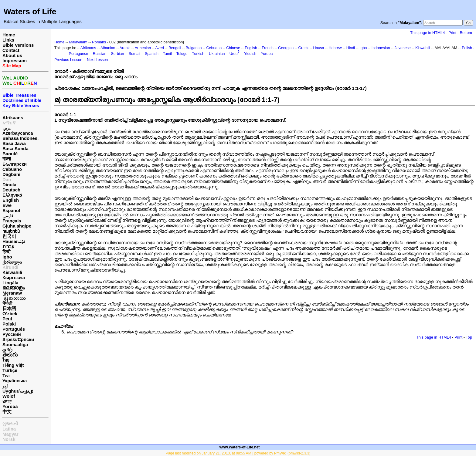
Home (9, 35)
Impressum (15, 61)
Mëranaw (12, 293)
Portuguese (79, 54)
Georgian (286, 48)
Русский (12, 334)
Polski (9, 324)
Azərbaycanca (18, 133)
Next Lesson (97, 60)
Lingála (10, 283)
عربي (7, 128)
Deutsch (11, 190)
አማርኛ (9, 123)
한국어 (9, 236)
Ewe (7, 205)
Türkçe (10, 370)
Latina (9, 429)
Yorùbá (10, 406)
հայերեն (11, 231)
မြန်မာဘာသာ (14, 298)
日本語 (9, 308)
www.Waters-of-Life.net (240, 447)
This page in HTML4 (428, 33)
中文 (7, 412)
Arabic (125, 48)
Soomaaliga (15, 345)
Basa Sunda (15, 149)
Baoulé (10, 154)
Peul (7, 319)
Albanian (108, 48)
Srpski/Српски (18, 339)
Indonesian (381, 48)
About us (12, 55)
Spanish (152, 54)
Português (14, 329)
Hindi (351, 48)
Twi (6, 375)
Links (8, 40)
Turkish (198, 54)
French (268, 48)
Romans (99, 42)
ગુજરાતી (10, 424)
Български (15, 164)
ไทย (6, 360)
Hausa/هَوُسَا (14, 241)
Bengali (175, 48)
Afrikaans (13, 118)
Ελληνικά (12, 195)
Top (469, 337)
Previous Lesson (68, 60)
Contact (11, 50)
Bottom (466, 33)
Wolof (9, 396)
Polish (467, 48)
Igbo (7, 257)
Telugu (182, 54)
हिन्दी (6, 252)
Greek (303, 48)
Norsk (9, 439)
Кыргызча (14, 277)
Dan (7, 179)
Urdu (234, 54)
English (11, 200)
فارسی (8, 216)
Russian (99, 54)
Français (12, 221)
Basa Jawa (14, 143)
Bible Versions (18, 45)
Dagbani (11, 174)
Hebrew (335, 48)
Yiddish (250, 54)
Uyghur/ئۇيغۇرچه (18, 391)
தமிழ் (7, 350)
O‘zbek (10, 314)
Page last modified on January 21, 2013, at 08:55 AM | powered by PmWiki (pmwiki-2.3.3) (238, 453)
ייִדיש (7, 401)
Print (452, 33)
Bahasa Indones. (20, 138)
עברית (8, 247)
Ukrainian (217, 54)
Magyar (10, 434)
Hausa (319, 48)
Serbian (118, 54)
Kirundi (10, 267)
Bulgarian (194, 48)
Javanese (403, 48)
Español (11, 210)
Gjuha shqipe (17, 226)
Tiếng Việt (13, 365)
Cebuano (12, 169)
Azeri (160, 48)
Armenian (143, 48)
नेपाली (7, 303)
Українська (15, 381)
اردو (5, 386)
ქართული (12, 262)
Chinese (233, 48)
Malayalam (78, 42)
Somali (134, 54)
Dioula (9, 185)
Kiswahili (12, 272)
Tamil (167, 54)
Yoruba (267, 54)
